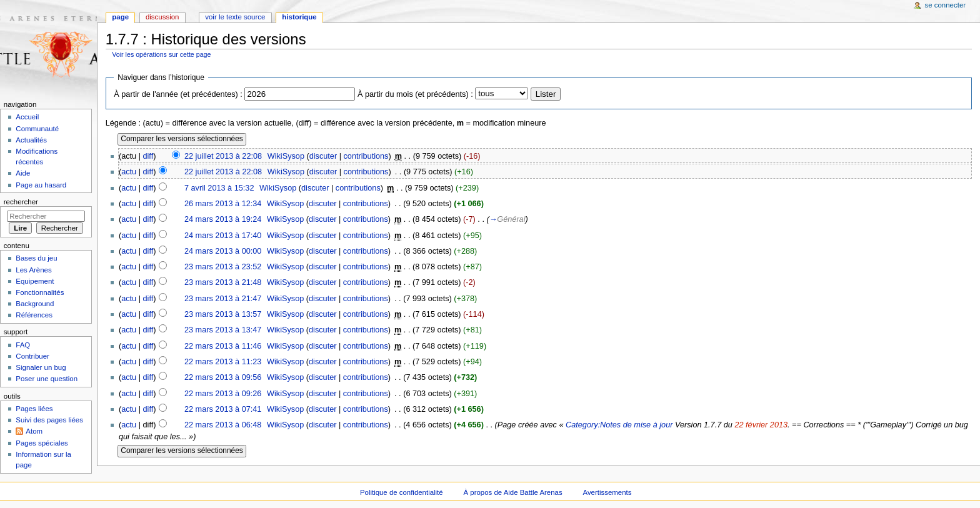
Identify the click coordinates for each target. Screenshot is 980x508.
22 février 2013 (761, 425)
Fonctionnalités (40, 292)
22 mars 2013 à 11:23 (223, 362)
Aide (23, 173)
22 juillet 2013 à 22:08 (223, 156)
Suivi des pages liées (49, 420)
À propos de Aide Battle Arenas (513, 492)
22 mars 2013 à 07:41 (223, 409)
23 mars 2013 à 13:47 (223, 330)
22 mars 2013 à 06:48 (223, 425)
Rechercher (21, 202)
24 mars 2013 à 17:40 (223, 236)
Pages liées (34, 409)
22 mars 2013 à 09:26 (223, 394)
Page (120, 17)
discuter (323, 156)
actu (129, 172)
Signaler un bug (41, 367)
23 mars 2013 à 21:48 (223, 282)
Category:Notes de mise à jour (619, 425)
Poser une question (47, 379)
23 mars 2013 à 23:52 (223, 267)
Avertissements (607, 492)
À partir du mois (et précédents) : (415, 94)
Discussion (162, 17)
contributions (366, 156)
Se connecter (946, 5)
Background (35, 304)
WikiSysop (286, 156)
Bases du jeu (36, 258)
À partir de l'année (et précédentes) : (178, 94)
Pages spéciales (42, 443)
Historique (299, 17)
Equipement (35, 281)
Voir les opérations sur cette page (161, 54)
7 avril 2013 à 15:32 (219, 188)
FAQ (23, 345)
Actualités (31, 140)
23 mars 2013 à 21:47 (223, 299)
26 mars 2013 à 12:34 (223, 204)
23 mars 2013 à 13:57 (223, 314)
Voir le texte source (235, 17)
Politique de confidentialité (402, 492)
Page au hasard (41, 185)
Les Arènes (33, 270)
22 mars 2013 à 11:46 (223, 346)
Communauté (37, 129)
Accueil (27, 117)
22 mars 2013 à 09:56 (223, 377)
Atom (34, 431)
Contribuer (32, 356)
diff (148, 156)
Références (34, 315)
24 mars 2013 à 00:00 (223, 251)
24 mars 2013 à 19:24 (223, 219)
